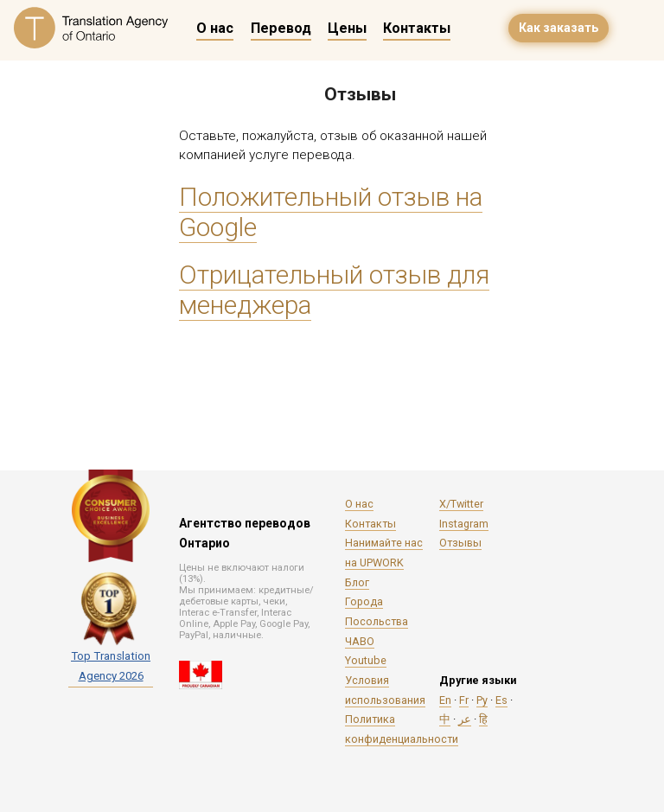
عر (465, 719)
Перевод (281, 28)
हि (483, 719)
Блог (357, 582)
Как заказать (559, 28)
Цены (347, 28)
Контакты (417, 28)
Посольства (377, 621)
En (445, 700)
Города (364, 601)
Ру (482, 700)
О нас (215, 28)
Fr (464, 700)
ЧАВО (360, 641)
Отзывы (460, 543)
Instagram (464, 524)
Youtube (366, 660)
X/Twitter (461, 504)
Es (501, 700)
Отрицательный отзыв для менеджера (334, 290)
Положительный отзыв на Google (331, 212)
